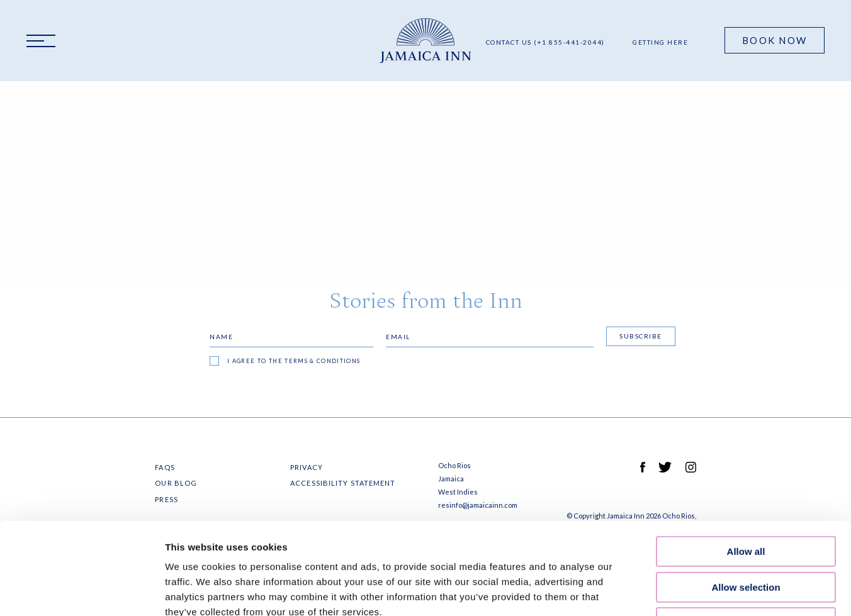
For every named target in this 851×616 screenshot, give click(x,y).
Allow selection (746, 501)
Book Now (775, 40)
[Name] (291, 337)
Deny (746, 536)
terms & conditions (322, 361)
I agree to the (294, 361)
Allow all (746, 465)
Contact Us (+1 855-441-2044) (545, 42)
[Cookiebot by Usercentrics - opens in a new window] (82, 591)
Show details (661, 591)
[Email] (490, 337)
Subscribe (641, 336)
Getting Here (660, 42)
